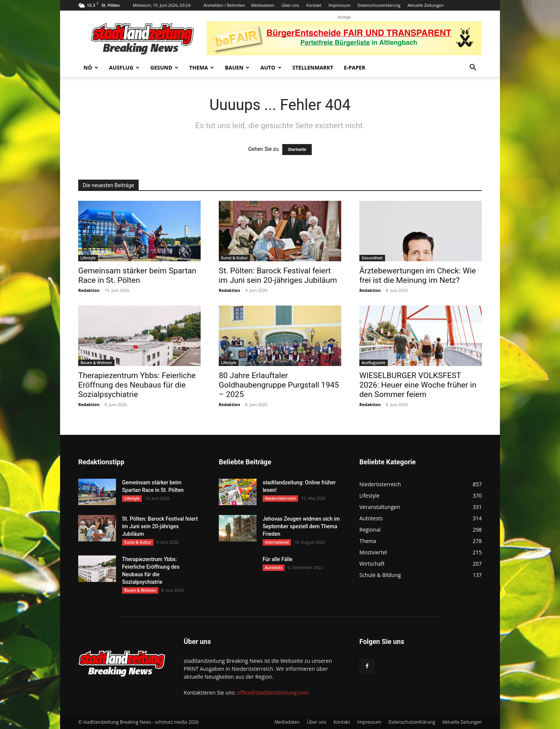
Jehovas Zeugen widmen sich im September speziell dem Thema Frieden (301, 526)
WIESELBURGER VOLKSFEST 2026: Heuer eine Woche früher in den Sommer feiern (418, 385)
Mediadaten (263, 5)
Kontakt (314, 5)
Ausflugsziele (374, 363)
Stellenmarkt (313, 67)
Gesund (164, 67)
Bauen (237, 67)
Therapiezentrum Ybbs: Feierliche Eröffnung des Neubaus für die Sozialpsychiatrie (137, 385)
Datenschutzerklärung (379, 5)
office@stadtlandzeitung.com (273, 693)
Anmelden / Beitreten (224, 5)
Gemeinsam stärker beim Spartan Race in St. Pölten (137, 275)
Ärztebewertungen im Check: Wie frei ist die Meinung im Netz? (418, 275)
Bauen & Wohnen (96, 363)
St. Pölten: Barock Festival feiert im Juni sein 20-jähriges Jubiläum (278, 275)
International (277, 542)
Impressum (339, 5)
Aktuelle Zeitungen (425, 5)
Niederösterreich (280, 498)
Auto (271, 67)
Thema (202, 67)
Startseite (297, 150)
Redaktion (89, 290)
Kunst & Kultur (234, 258)
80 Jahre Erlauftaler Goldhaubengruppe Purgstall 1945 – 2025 (279, 385)
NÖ (91, 67)
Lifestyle (88, 258)
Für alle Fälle (278, 559)
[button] (473, 68)
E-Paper (355, 67)
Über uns (290, 5)
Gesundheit (372, 258)
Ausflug (124, 67)
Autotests (274, 568)
